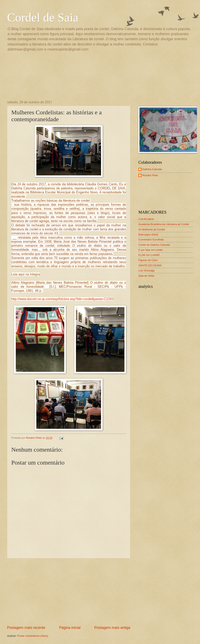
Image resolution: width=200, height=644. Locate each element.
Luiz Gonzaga (146, 270)
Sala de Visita (146, 276)
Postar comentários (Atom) (33, 636)
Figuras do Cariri (148, 260)
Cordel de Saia (43, 17)
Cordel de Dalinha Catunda (154, 245)
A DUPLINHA (146, 219)
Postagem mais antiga (112, 628)
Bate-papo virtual (148, 235)
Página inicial (70, 628)
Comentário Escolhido (151, 240)
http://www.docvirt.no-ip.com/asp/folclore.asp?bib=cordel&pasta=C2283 (62, 299)
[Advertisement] (69, 592)
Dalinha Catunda (152, 169)
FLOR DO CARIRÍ (149, 255)
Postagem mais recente (26, 628)
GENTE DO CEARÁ (150, 265)
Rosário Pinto (150, 175)
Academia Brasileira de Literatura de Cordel (164, 224)
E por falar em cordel (151, 250)
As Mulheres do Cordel (152, 229)
